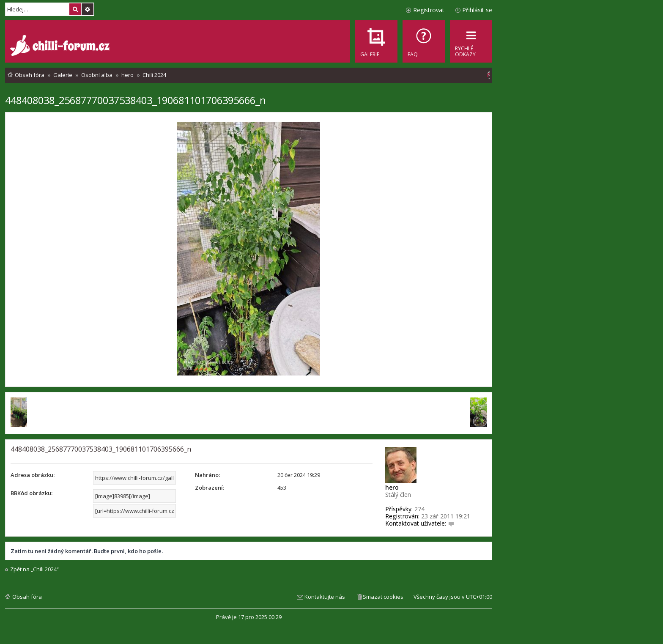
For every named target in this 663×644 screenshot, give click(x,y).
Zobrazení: (210, 488)
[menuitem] (424, 41)
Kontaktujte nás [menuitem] (325, 597)
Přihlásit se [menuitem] (477, 10)
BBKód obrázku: (32, 493)
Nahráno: (207, 475)
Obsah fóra (27, 597)
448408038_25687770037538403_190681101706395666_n (135, 100)
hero (392, 487)
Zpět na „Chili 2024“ (34, 569)
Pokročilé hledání (88, 9)
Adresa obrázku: (33, 475)
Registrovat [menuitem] (429, 10)
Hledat (75, 9)
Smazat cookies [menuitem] (383, 597)
